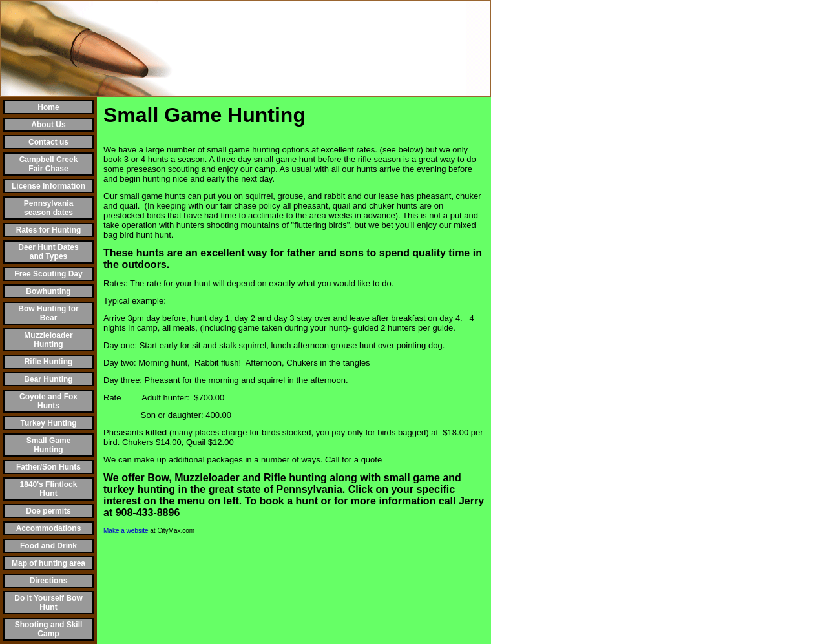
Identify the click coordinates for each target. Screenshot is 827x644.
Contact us (48, 142)
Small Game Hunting (49, 445)
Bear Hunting (48, 379)
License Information (48, 186)
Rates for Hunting (49, 230)
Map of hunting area (48, 563)
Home (48, 107)
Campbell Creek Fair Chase (49, 164)
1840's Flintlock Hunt (49, 489)
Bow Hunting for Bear (48, 313)
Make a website (126, 531)
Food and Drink (48, 546)
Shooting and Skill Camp (49, 629)
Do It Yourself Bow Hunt (48, 603)
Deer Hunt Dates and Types (48, 252)
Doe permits (48, 511)
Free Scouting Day (48, 274)
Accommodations (49, 528)
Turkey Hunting (48, 423)
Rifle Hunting (49, 362)
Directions (49, 581)
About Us (48, 125)
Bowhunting (48, 291)
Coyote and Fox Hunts (48, 401)
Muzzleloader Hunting (48, 340)
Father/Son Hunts (48, 467)
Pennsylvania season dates (49, 208)
